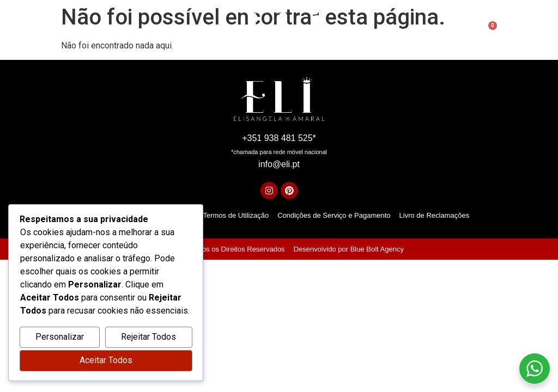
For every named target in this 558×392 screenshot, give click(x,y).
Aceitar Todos (106, 361)
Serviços (207, 32)
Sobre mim (158, 32)
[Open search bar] (464, 32)
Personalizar (60, 337)
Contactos (422, 32)
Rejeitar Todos (148, 337)
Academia (368, 32)
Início (116, 32)
